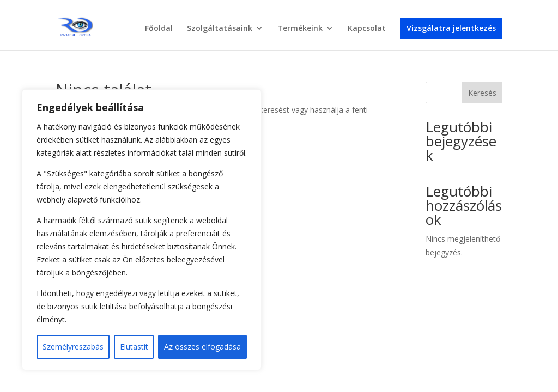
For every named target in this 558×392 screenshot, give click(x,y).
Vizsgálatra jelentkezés (451, 28)
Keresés (482, 93)
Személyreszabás (73, 347)
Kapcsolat (367, 29)
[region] (142, 230)
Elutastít (134, 347)
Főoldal (159, 29)
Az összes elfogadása (202, 347)
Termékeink (300, 29)
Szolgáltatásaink (220, 29)
